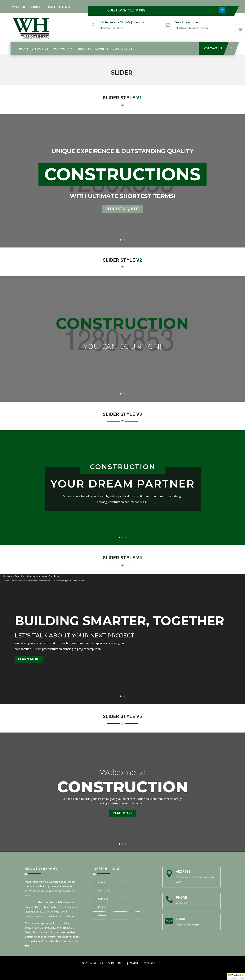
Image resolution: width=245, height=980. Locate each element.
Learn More (29, 659)
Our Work (61, 48)
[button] (236, 976)
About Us (40, 48)
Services (84, 48)
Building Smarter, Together (119, 621)
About (102, 882)
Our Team (104, 890)
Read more (122, 813)
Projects (103, 907)
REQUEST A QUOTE (122, 209)
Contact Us (122, 48)
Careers (102, 48)
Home (24, 48)
